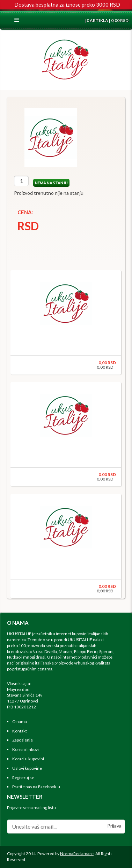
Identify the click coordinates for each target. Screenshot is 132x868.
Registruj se (23, 778)
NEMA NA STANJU (51, 183)
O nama (20, 721)
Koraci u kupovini (28, 759)
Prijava (114, 826)
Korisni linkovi (25, 749)
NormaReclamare (77, 854)
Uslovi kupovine (27, 768)
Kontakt (20, 731)
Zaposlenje (23, 740)
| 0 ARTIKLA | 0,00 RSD (106, 20)
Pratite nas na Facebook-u (36, 787)
